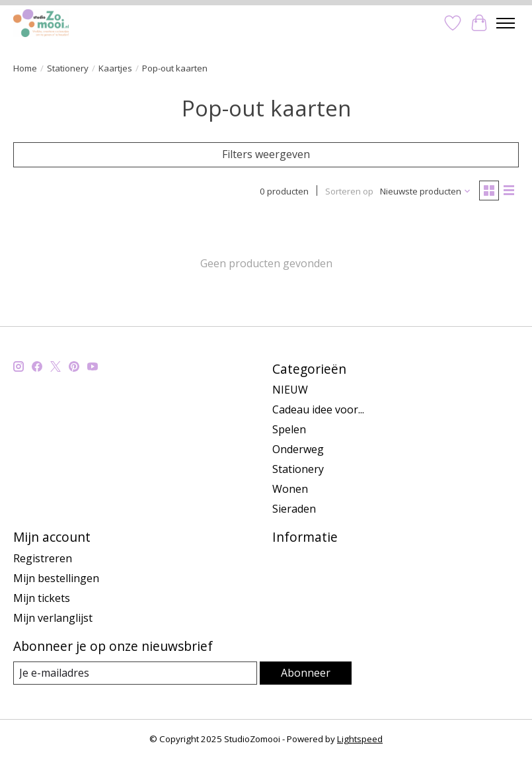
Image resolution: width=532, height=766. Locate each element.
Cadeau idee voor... (318, 409)
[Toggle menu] (506, 23)
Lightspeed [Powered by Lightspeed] (360, 739)
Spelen (289, 429)
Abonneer (306, 673)
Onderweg (298, 449)
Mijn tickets (42, 598)
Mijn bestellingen (56, 578)
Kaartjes (115, 68)
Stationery (68, 68)
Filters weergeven (266, 154)
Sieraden (294, 509)
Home (25, 68)
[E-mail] (135, 673)
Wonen (290, 489)
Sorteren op (349, 191)
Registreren (43, 558)
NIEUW (290, 390)
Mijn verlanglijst (53, 618)
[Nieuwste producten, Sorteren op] (426, 191)
